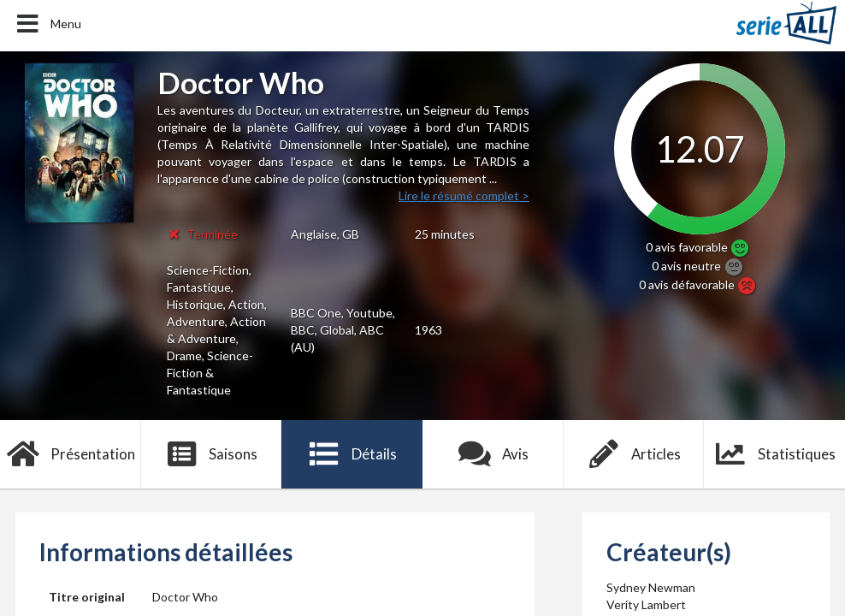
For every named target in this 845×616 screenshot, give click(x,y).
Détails (352, 454)
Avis (493, 454)
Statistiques (774, 454)
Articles (634, 454)
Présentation (71, 454)
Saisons (212, 454)
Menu (47, 24)
